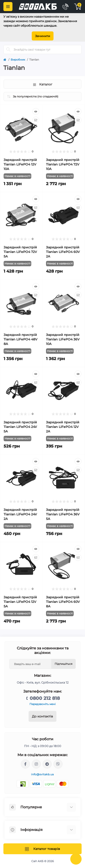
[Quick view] (36, 111)
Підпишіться (63, 664)
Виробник (18, 60)
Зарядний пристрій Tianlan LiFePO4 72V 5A (20, 252)
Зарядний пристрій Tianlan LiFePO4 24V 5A (20, 427)
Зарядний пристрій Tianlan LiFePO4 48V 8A (21, 339)
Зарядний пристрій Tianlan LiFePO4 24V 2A (20, 514)
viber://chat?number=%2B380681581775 (58, 764)
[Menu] (8, 7)
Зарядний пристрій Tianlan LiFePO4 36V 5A (63, 514)
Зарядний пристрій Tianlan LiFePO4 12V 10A (20, 164)
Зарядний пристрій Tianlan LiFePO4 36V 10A (63, 339)
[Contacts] (65, 7)
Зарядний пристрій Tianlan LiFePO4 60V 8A (63, 602)
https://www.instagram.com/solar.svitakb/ (36, 764)
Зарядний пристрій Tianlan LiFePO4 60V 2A (63, 252)
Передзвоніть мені (42, 704)
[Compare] (36, 120)
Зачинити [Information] (43, 36)
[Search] (8, 50)
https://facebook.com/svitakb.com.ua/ (25, 764)
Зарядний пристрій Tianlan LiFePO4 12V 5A (20, 602)
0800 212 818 (45, 698)
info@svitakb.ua (42, 774)
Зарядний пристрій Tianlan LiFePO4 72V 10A (63, 164)
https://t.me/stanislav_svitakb (47, 764)
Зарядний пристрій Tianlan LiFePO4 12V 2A (63, 427)
